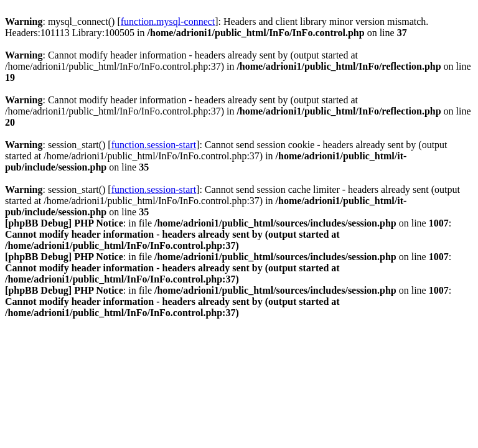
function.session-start (154, 145)
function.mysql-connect (168, 21)
